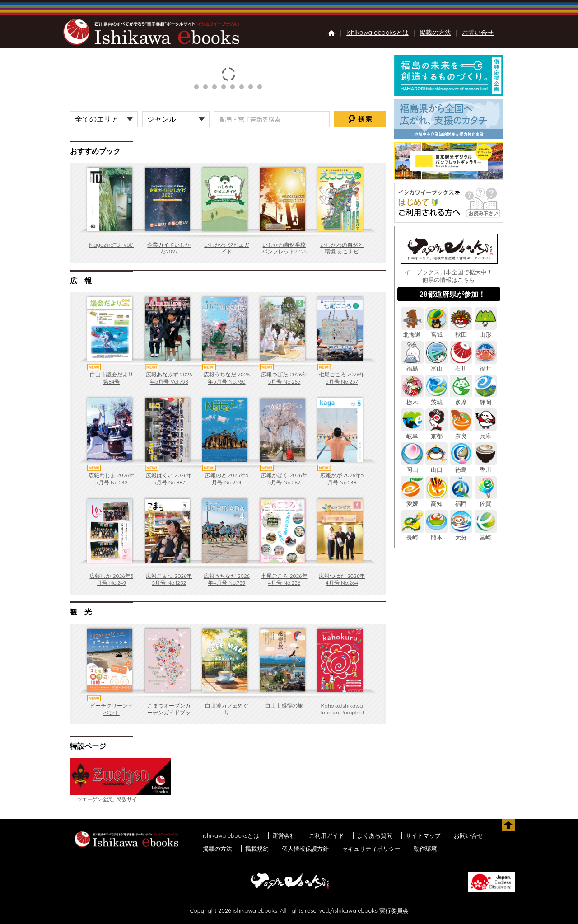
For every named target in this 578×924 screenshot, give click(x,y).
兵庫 (486, 432)
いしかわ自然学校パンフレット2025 (284, 248)
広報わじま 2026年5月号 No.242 (112, 479)
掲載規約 (257, 849)
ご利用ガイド (326, 835)
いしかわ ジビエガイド (226, 248)
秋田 (461, 331)
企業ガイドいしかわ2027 (169, 248)
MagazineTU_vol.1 (111, 245)
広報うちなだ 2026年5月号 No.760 (227, 378)
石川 (461, 365)
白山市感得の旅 (284, 706)
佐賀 (486, 500)
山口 (437, 466)
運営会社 (284, 835)
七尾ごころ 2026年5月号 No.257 (342, 378)
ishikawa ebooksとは (378, 33)
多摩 (461, 398)
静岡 (486, 398)
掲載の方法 (435, 33)
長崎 (412, 534)
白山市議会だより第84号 (112, 378)
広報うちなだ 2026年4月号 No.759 (227, 579)
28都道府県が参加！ (452, 294)
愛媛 (412, 500)
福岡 (461, 500)
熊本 (437, 534)
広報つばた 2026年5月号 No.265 (284, 378)
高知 (437, 500)
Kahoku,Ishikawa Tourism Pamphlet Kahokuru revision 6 (342, 716)
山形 (486, 331)
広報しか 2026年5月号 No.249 (111, 579)
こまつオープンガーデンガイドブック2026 (169, 713)
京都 (437, 432)
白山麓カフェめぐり (227, 709)
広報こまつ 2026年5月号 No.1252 (169, 579)
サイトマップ (423, 835)
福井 (486, 365)
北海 (412, 331)
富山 (437, 365)
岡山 (412, 466)
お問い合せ (478, 33)
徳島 (461, 466)
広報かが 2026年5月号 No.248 (342, 479)
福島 (412, 365)
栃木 (412, 398)
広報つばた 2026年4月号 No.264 (342, 579)
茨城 (437, 398)
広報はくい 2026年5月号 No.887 (169, 479)
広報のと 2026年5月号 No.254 (227, 479)
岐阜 (412, 432)
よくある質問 (375, 835)
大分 (461, 534)
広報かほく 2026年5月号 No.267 (284, 479)
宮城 (437, 331)
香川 (486, 466)
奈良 (461, 432)
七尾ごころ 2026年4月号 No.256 (284, 579)
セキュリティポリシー (371, 849)
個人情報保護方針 (305, 849)
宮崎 (486, 534)
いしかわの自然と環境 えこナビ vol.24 (342, 252)
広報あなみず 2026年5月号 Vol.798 (169, 378)
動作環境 (425, 849)
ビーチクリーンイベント (112, 709)
